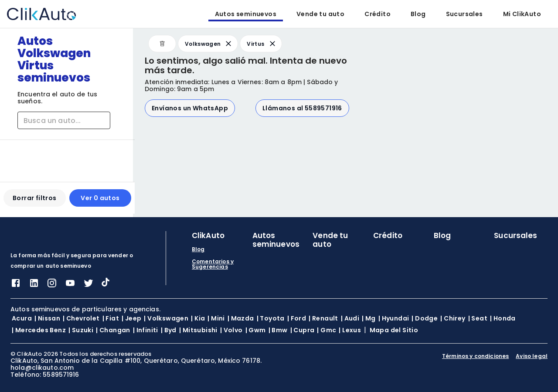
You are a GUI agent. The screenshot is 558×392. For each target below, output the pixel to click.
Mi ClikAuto (522, 14)
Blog (418, 14)
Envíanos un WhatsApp (190, 108)
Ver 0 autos (99, 201)
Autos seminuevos (246, 14)
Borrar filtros (34, 201)
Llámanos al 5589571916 (302, 108)
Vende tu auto (320, 14)
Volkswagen (209, 44)
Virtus (262, 44)
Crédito (378, 14)
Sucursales (464, 14)
